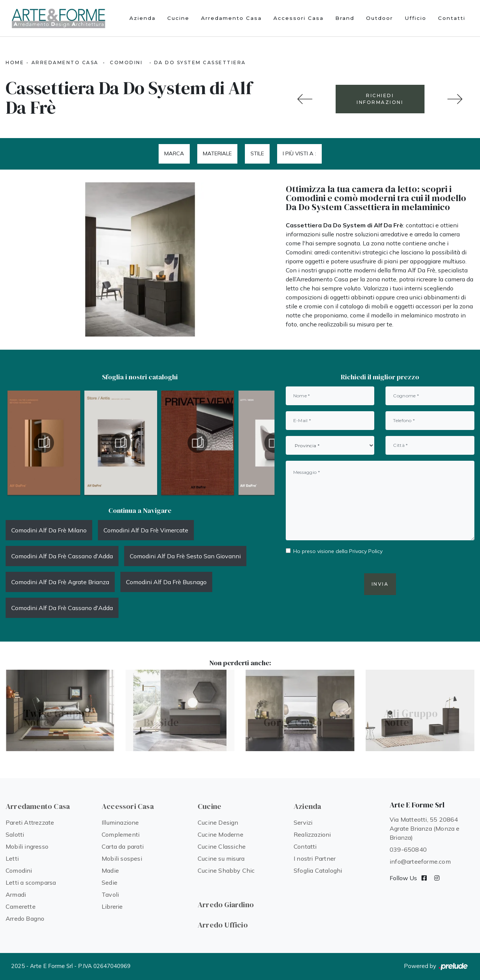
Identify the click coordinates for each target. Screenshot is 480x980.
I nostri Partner (315, 858)
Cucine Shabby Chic (226, 870)
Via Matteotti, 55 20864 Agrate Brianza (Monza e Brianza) (425, 828)
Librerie (112, 906)
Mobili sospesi (122, 858)
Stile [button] (257, 153)
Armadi (16, 894)
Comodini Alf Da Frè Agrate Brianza (60, 582)
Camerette (21, 906)
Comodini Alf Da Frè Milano (49, 530)
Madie (110, 870)
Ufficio (415, 18)
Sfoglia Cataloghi (318, 870)
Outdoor (379, 18)
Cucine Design (218, 822)
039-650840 (408, 849)
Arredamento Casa (231, 18)
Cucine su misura (221, 858)
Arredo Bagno (25, 918)
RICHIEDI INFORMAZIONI (380, 99)
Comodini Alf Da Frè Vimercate (146, 530)
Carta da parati (123, 846)
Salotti (15, 834)
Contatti (452, 18)
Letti (12, 858)
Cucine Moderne (220, 834)
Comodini (126, 62)
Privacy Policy (366, 551)
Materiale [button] (217, 153)
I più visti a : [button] (299, 153)
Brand (345, 18)
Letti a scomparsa (31, 882)
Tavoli (110, 894)
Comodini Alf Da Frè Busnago (166, 582)
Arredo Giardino (226, 905)
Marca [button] (174, 153)
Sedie (109, 882)
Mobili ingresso (27, 846)
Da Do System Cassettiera (200, 62)
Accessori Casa (298, 18)
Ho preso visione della (338, 551)
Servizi (303, 822)
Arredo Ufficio (223, 925)
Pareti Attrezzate (30, 822)
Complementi (121, 834)
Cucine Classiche (222, 846)
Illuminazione (120, 822)
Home (15, 62)
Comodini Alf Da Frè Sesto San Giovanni (185, 556)
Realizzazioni (312, 834)
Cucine (178, 18)
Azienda (142, 18)
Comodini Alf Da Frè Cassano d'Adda (62, 556)
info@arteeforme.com (420, 861)
